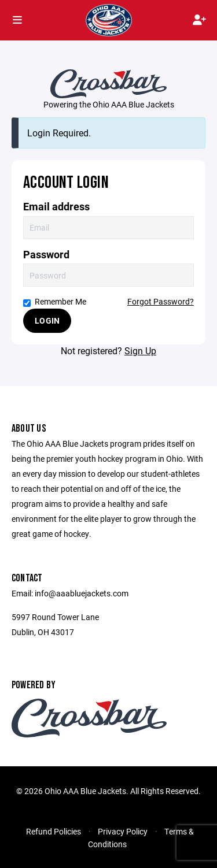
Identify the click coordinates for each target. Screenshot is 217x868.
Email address (56, 207)
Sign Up (140, 350)
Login (47, 320)
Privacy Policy (123, 831)
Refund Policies (54, 831)
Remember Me (55, 301)
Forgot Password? (161, 301)
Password (46, 255)
